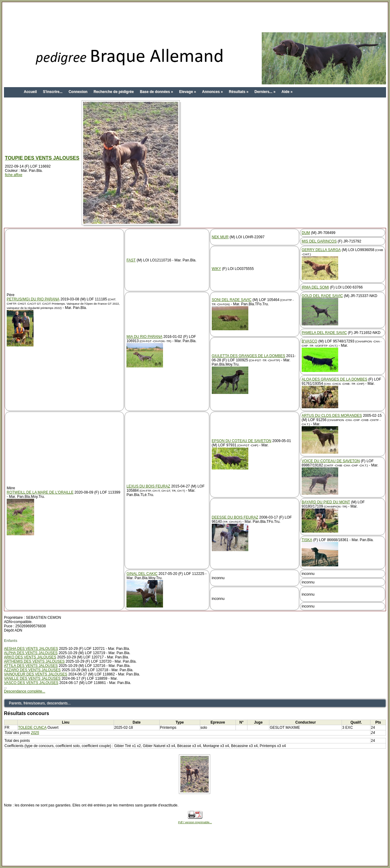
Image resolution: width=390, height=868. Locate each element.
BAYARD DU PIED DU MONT (326, 502)
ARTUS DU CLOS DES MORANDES (332, 416)
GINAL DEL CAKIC (142, 574)
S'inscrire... (53, 92)
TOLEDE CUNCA (32, 728)
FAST (131, 260)
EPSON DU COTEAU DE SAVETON (242, 441)
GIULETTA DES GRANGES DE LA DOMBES (248, 356)
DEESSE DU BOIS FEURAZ (235, 517)
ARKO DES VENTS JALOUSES (30, 657)
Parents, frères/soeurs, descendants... (40, 703)
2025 (35, 733)
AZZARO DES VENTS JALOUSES (32, 670)
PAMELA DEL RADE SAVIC (324, 333)
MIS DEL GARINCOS (319, 241)
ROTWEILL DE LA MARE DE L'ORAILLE (40, 492)
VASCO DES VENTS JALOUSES (31, 683)
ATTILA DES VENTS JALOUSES (31, 666)
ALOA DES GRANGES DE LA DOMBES (334, 379)
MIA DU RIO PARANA (144, 337)
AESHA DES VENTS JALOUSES (31, 649)
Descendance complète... (25, 691)
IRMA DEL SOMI (315, 287)
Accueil (30, 92)
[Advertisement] (195, 18)
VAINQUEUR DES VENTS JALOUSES (36, 674)
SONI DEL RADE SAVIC (232, 300)
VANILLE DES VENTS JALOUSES (32, 678)
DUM (306, 233)
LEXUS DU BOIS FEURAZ (148, 486)
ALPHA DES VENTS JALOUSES (31, 653)
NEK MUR (220, 237)
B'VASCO (309, 341)
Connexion (78, 92)
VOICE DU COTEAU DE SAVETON (331, 461)
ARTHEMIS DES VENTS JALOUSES (34, 661)
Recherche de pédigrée (114, 92)
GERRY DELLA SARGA (321, 250)
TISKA (307, 540)
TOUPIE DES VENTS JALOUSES (42, 158)
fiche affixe (14, 175)
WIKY (216, 269)
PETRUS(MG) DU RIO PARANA (33, 299)
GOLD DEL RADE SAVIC (322, 296)
